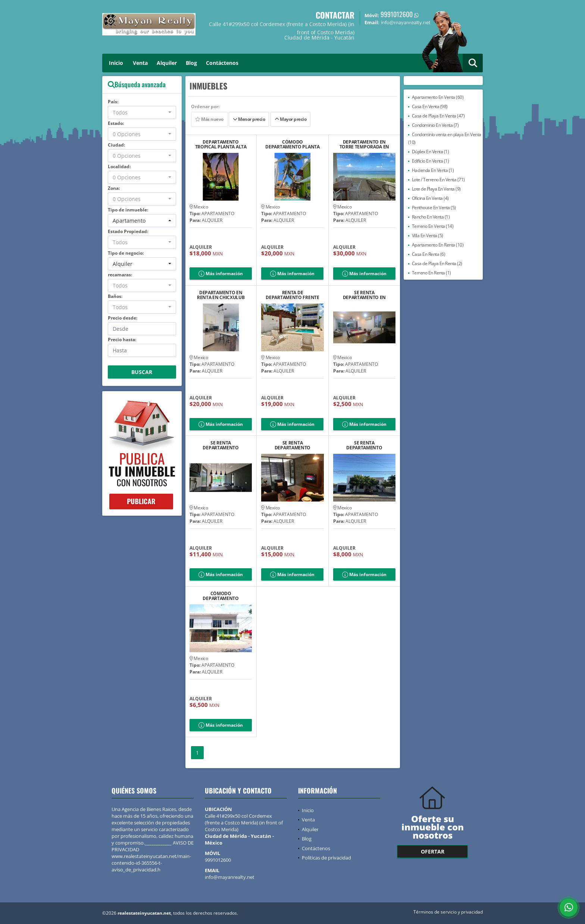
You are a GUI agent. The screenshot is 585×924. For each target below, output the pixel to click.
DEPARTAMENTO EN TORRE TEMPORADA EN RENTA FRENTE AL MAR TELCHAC (365, 144)
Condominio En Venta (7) (435, 125)
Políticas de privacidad (326, 858)
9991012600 (397, 14)
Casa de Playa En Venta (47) (438, 116)
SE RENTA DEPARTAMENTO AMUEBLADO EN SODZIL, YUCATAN (221, 445)
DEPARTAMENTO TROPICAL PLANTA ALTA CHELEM (221, 144)
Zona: (114, 188)
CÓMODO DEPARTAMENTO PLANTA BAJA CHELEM (292, 144)
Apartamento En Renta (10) (438, 245)
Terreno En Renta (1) (431, 273)
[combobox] (142, 112)
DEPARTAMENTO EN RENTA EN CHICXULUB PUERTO (221, 295)
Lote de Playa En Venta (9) (436, 189)
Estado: (116, 123)
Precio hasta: (122, 340)
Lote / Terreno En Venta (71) (438, 180)
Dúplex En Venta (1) (431, 152)
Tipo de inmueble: (128, 210)
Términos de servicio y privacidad (448, 912)
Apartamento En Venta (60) (438, 97)
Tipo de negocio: (126, 253)
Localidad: (119, 166)
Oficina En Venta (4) (430, 198)
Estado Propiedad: (128, 231)
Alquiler (167, 63)
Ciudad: (116, 145)
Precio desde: (123, 318)
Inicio (116, 63)
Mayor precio (290, 119)
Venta (140, 63)
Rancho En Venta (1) (431, 217)
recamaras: (120, 275)
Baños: (115, 296)
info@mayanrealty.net (230, 877)
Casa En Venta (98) (430, 106)
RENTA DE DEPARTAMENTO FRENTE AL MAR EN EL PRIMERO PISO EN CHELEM (292, 295)
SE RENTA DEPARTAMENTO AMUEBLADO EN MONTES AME (364, 445)
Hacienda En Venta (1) (433, 170)
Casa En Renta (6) (429, 254)
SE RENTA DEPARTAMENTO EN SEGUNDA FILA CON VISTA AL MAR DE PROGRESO (365, 295)
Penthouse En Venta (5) (434, 208)
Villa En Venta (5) (428, 235)
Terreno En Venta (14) (433, 226)
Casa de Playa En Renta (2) (437, 263)
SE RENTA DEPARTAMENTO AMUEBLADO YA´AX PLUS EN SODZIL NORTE (292, 445)
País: (113, 102)
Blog (191, 63)
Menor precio (249, 119)
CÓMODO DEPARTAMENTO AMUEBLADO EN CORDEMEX (220, 596)
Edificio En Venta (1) (431, 161)
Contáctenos (222, 63)
